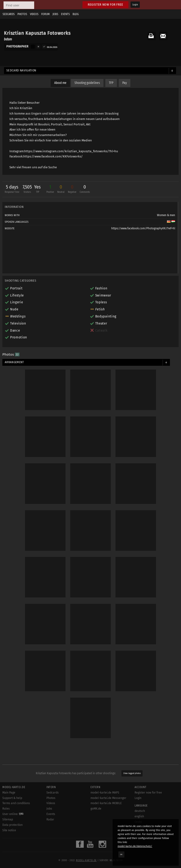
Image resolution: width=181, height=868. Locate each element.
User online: (13, 814)
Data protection (12, 825)
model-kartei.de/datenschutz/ (135, 846)
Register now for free (105, 5)
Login (135, 5)
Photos (22, 14)
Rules (6, 809)
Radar (50, 819)
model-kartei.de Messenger (108, 798)
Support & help (12, 798)
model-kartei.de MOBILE (106, 803)
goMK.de (96, 809)
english (139, 816)
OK (121, 854)
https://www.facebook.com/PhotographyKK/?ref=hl (143, 228)
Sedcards (9, 14)
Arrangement (14, 362)
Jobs (55, 14)
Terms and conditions (16, 803)
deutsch (140, 811)
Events (65, 14)
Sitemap (8, 819)
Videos (34, 14)
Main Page (9, 793)
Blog (76, 14)
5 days (12, 190)
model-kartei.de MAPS (105, 793)
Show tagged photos (132, 773)
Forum (45, 14)
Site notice (9, 830)
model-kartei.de (86, 860)
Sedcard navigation (21, 70)
